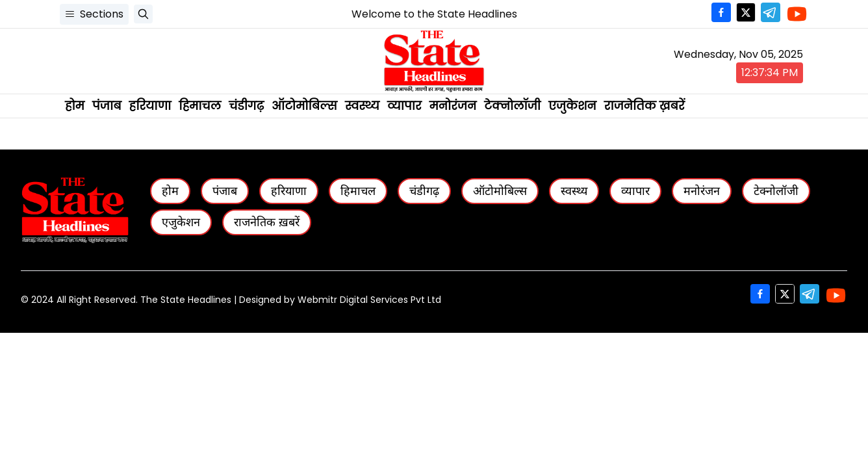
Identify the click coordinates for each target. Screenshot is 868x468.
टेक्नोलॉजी (512, 106)
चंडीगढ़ (246, 106)
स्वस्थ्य (362, 106)
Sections (94, 14)
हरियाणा (150, 106)
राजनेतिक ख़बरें (645, 106)
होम (75, 106)
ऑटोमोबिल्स (304, 106)
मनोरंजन (453, 106)
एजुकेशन (572, 106)
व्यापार (404, 106)
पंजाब (107, 106)
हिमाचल (200, 106)
